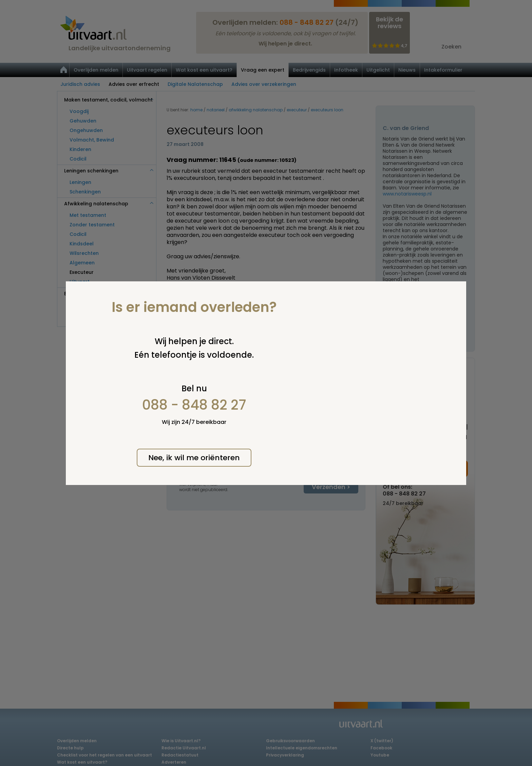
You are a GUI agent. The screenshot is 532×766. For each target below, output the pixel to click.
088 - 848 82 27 (194, 405)
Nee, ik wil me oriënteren (194, 458)
